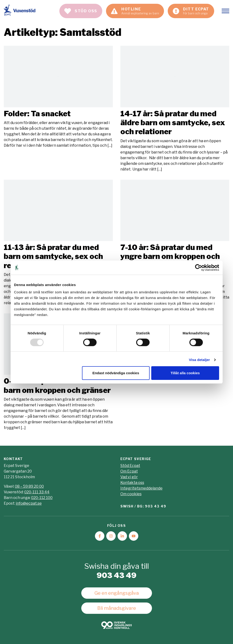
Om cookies (131, 494)
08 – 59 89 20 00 (29, 486)
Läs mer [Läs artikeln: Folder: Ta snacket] (58, 97)
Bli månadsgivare (117, 608)
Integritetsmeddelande (141, 488)
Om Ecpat (129, 471)
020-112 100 (42, 498)
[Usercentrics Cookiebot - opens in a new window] (198, 267)
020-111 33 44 (37, 492)
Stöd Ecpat (130, 466)
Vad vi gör (129, 477)
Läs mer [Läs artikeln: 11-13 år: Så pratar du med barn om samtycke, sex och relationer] (58, 243)
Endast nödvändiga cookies (116, 373)
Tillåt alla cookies (185, 373)
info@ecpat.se (29, 503)
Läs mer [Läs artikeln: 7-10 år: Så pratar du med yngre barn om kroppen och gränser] (175, 243)
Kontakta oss (132, 483)
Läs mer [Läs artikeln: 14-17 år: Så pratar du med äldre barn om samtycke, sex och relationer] (175, 109)
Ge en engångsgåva (117, 593)
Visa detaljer (199, 360)
